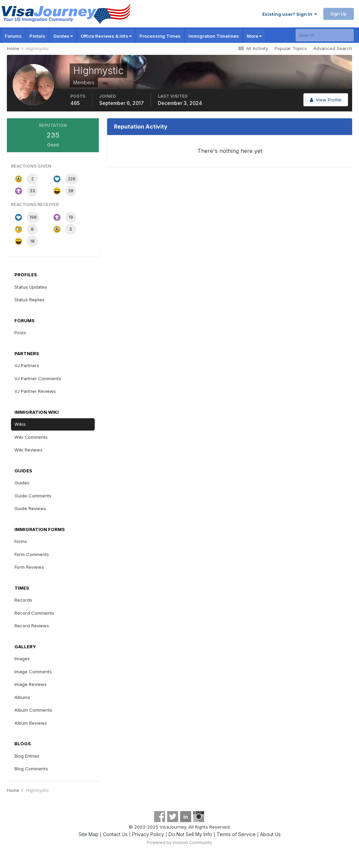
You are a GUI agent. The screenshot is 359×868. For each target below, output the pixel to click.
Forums (13, 36)
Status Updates (31, 287)
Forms (21, 541)
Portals (37, 36)
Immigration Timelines (214, 36)
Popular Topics (291, 48)
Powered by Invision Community (179, 842)
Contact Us (115, 834)
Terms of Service (236, 834)
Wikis (20, 424)
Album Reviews (31, 723)
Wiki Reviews (28, 450)
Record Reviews (32, 626)
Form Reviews (29, 567)
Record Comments (34, 613)
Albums (22, 697)
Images (22, 659)
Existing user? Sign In (290, 14)
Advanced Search (333, 48)
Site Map (89, 834)
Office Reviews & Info (106, 36)
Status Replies (30, 300)
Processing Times (160, 36)
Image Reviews (31, 684)
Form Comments (32, 554)
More (254, 36)
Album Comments (33, 710)
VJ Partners (27, 365)
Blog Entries (27, 756)
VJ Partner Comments (38, 378)
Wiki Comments (31, 437)
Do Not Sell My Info (190, 834)
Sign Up (339, 14)
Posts (20, 333)
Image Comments (33, 672)
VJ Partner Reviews (35, 391)
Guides (63, 36)
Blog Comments (31, 769)
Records (23, 600)
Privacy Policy (148, 834)
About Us (270, 834)
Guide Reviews (30, 508)
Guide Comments (33, 496)
